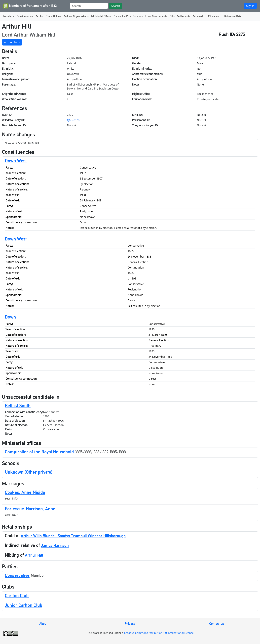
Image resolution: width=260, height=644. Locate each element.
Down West (16, 161)
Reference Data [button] (233, 16)
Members (9, 16)
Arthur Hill (34, 555)
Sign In (250, 6)
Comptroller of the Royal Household (39, 452)
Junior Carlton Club (24, 605)
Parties (40, 16)
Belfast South (18, 406)
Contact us (217, 624)
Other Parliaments (180, 16)
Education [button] (214, 16)
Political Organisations (76, 16)
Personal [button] (198, 16)
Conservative (17, 575)
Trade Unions (54, 16)
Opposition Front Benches (128, 16)
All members (12, 42)
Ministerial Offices (101, 16)
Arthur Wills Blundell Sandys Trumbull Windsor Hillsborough (73, 536)
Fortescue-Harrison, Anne (30, 509)
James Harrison (55, 545)
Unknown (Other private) (29, 472)
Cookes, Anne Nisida (25, 492)
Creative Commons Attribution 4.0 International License (159, 633)
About (43, 624)
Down (10, 317)
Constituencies (25, 16)
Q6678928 (73, 120)
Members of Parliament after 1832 (30, 6)
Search (116, 6)
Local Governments (156, 16)
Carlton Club (17, 596)
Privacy (130, 624)
